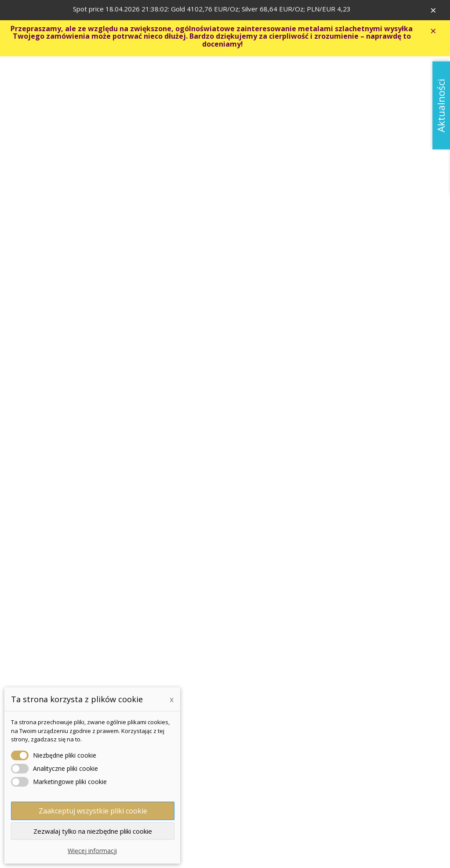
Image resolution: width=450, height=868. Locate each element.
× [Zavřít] (437, 11)
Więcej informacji (92, 851)
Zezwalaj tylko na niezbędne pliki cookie (93, 831)
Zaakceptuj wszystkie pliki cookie (93, 811)
